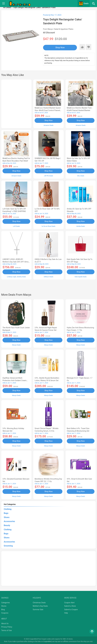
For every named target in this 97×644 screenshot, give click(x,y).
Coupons (5, 613)
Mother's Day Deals (40, 606)
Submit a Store (70, 606)
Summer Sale (38, 609)
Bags (6, 513)
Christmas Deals (39, 602)
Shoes (7, 517)
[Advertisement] (16, 103)
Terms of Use (7, 630)
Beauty (7, 525)
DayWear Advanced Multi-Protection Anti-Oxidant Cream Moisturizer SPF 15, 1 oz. (14, 380)
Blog (3, 609)
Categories (5, 602)
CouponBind (47, 641)
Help (66, 613)
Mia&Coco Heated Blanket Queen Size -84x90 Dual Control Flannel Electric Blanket (48, 110)
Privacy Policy (7, 627)
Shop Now (59, 48)
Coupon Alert (69, 602)
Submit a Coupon (71, 609)
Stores (4, 606)
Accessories (9, 521)
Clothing (8, 509)
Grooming (8, 545)
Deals (84, 3)
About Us (5, 623)
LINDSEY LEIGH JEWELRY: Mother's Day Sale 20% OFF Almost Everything (16, 262)
